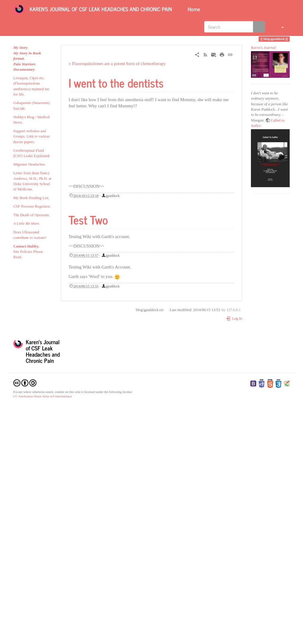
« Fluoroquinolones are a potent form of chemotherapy (117, 64)
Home (193, 9)
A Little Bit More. (27, 224)
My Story (20, 48)
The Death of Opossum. (32, 215)
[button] (279, 27)
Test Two (88, 219)
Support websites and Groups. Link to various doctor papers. (32, 136)
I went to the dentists (116, 82)
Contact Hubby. (26, 246)
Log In (234, 318)
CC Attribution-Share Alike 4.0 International (43, 396)
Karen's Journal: (264, 48)
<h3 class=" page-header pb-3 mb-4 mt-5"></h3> (132, 148)
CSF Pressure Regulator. (32, 206)
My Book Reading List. (31, 198)
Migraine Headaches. (30, 164)
